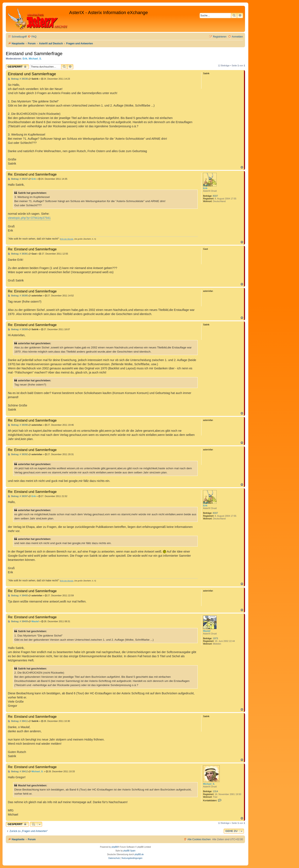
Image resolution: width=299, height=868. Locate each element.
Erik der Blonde (67, 239)
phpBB (115, 847)
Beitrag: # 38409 (18, 621)
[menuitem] (32, 37)
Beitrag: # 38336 (18, 79)
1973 (215, 638)
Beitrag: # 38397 (18, 496)
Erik (25, 59)
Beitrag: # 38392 (18, 454)
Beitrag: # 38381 (18, 254)
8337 (215, 196)
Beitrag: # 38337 (18, 179)
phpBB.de (139, 854)
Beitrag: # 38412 (18, 772)
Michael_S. (35, 59)
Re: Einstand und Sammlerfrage (32, 174)
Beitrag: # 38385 (18, 296)
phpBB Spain (129, 851)
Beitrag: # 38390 (18, 425)
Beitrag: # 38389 (18, 329)
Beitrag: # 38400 (18, 596)
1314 (215, 791)
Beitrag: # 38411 (18, 721)
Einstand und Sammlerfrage (34, 54)
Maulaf (207, 631)
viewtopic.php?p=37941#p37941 (29, 218)
